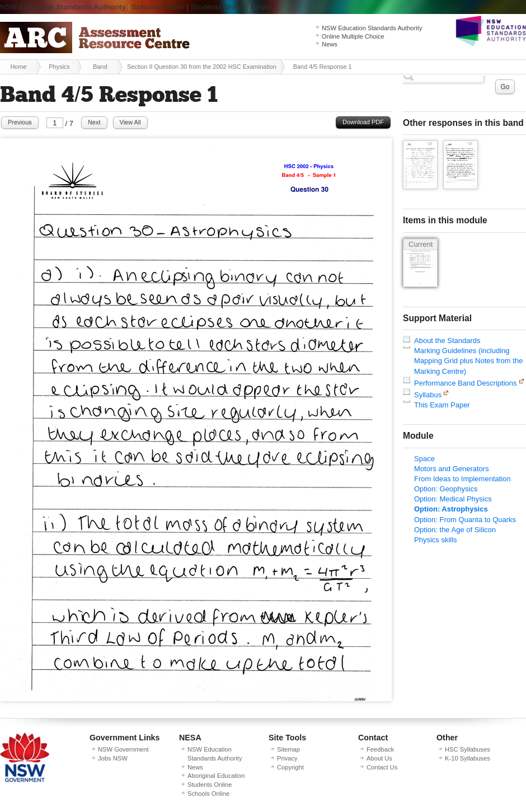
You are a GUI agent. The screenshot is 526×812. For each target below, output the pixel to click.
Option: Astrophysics (451, 509)
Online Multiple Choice (353, 36)
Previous (20, 122)
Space (424, 459)
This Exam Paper (442, 405)
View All (130, 122)
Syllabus (428, 395)
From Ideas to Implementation (462, 479)
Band (100, 67)
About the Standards (447, 341)
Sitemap (288, 749)
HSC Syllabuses (468, 749)
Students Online (219, 7)
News (262, 7)
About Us (379, 758)
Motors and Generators (452, 469)
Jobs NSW (113, 758)
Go (505, 87)
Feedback (380, 749)
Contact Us (382, 767)
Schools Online (159, 7)
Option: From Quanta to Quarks (465, 520)
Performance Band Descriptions (466, 383)
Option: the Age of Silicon (455, 530)
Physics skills (436, 540)
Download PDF (363, 122)
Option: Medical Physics (453, 499)
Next (94, 122)
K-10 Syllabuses (468, 758)
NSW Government (123, 749)
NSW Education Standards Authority (63, 7)
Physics (59, 67)
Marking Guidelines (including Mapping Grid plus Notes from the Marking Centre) (468, 361)
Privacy (287, 758)
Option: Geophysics (446, 489)
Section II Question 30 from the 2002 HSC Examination (202, 67)
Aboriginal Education (216, 776)
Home (18, 67)
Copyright (290, 767)
